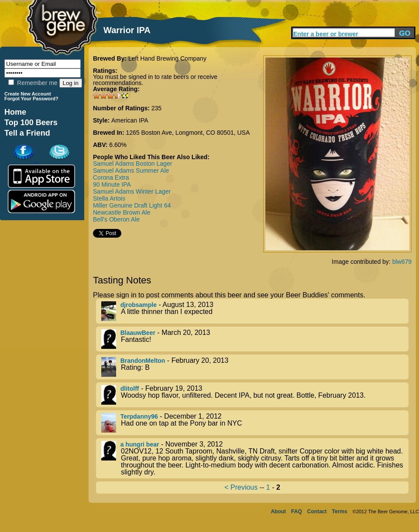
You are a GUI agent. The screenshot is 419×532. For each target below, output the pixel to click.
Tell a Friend (27, 133)
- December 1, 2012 (255, 423)
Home (15, 112)
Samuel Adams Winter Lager (132, 191)
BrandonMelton (143, 361)
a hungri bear (140, 444)
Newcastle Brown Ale (122, 212)
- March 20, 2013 (255, 339)
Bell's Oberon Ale (116, 219)
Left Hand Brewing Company (167, 58)
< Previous (241, 487)
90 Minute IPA (112, 184)
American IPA (130, 120)
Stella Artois (109, 198)
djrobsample (139, 305)
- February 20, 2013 (255, 367)
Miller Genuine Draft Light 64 (132, 205)
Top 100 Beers (31, 123)
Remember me (33, 83)
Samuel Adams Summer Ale (131, 171)
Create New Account (28, 94)
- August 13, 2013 (255, 311)
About (278, 512)
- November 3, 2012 (255, 458)
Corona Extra (111, 177)
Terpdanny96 (139, 416)
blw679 (402, 262)
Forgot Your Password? (31, 99)
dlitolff (130, 389)
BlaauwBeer (138, 333)
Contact (317, 512)
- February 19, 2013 (255, 395)
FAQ (297, 512)
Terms (340, 512)
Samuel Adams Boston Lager (132, 164)
